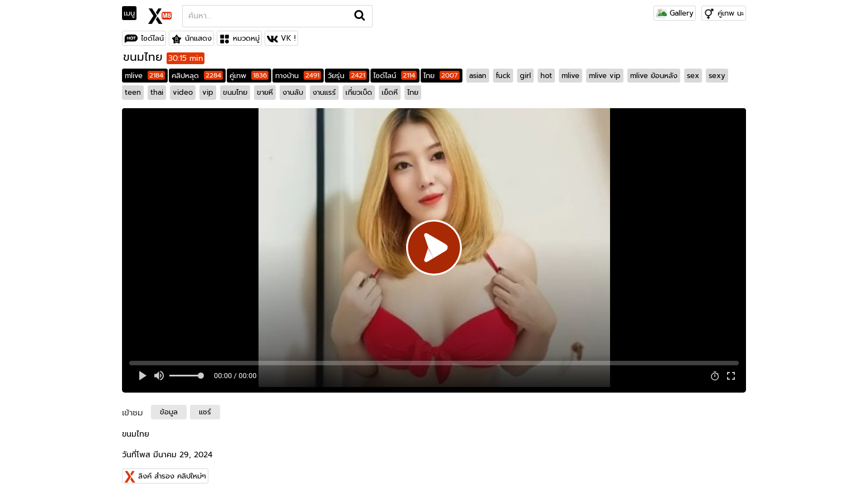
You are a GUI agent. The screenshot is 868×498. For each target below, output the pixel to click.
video (183, 92)
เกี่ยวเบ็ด (359, 92)
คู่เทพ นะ (731, 13)
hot (546, 76)
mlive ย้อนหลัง (654, 76)
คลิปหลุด (197, 76)
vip (208, 92)
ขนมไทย (235, 92)
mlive (145, 76)
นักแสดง (198, 38)
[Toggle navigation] (133, 13)
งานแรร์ (324, 92)
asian (478, 76)
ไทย (442, 76)
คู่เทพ (249, 76)
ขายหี (265, 92)
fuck (503, 76)
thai (157, 92)
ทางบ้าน (298, 76)
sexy (717, 76)
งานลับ (293, 92)
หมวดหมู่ (246, 38)
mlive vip (605, 76)
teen (133, 92)
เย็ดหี (390, 92)
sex (693, 76)
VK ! (288, 38)
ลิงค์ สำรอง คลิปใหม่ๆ (172, 476)
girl (525, 76)
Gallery (675, 13)
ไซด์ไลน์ (152, 38)
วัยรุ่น (347, 76)
